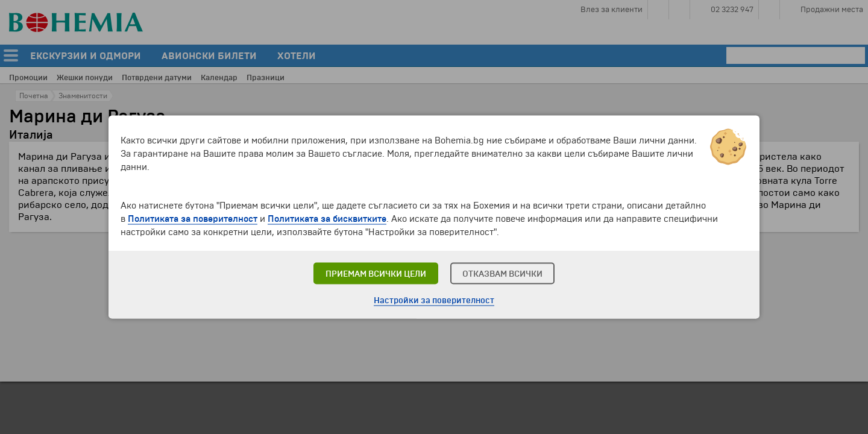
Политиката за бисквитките (327, 219)
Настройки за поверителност (434, 300)
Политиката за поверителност (193, 219)
